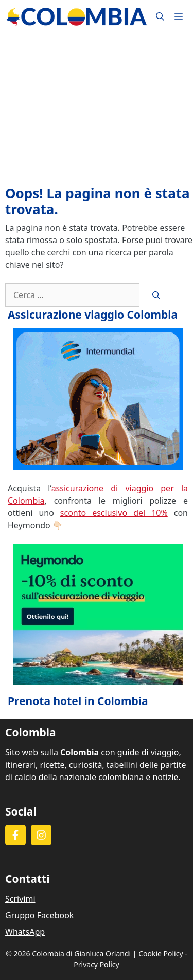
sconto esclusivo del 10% (114, 513)
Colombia (80, 752)
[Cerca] (156, 295)
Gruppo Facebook (39, 915)
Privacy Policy (96, 964)
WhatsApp (25, 932)
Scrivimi (20, 899)
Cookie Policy (161, 954)
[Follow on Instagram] (41, 835)
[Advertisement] (97, 109)
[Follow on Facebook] (15, 835)
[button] (160, 17)
